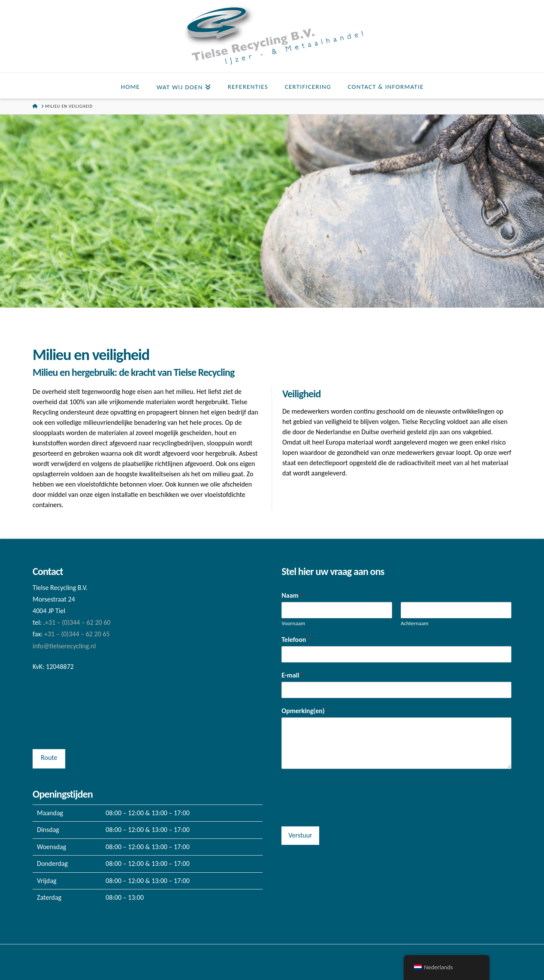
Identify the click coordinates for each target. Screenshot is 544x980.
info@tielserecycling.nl (64, 646)
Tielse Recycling (272, 965)
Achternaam (415, 623)
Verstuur (300, 835)
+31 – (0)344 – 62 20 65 (77, 634)
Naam (292, 595)
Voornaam (293, 623)
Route (49, 758)
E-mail (293, 675)
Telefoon (296, 640)
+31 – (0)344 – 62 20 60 (78, 622)
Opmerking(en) (305, 711)
